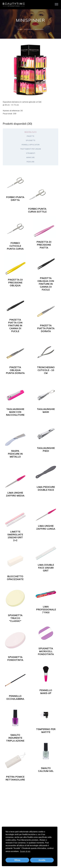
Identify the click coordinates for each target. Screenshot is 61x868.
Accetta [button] (42, 860)
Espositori (28, 29)
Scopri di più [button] (25, 851)
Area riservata (31, 825)
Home (20, 29)
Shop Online (29, 805)
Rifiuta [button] (17, 860)
